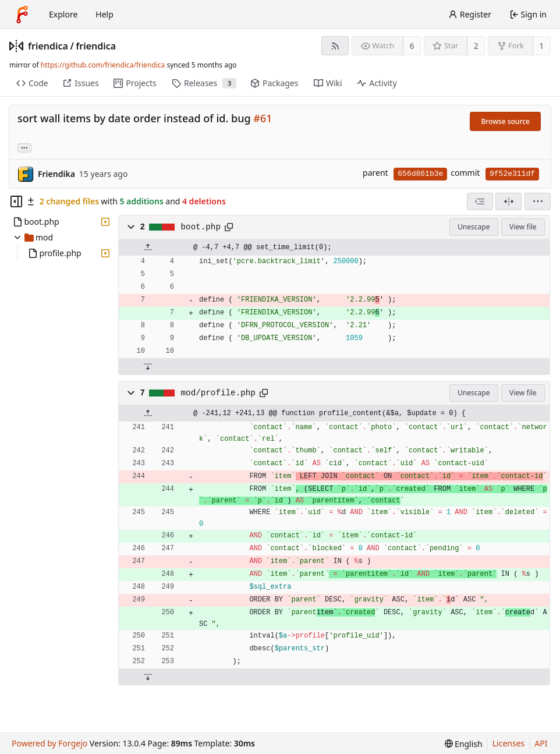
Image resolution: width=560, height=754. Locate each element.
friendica (48, 46)
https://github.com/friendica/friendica (103, 65)
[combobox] (480, 201)
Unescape (474, 227)
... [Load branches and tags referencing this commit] (24, 147)
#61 (263, 118)
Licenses (509, 743)
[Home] (22, 15)
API (541, 743)
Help (104, 14)
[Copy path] (229, 227)
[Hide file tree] (16, 201)
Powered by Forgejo (49, 743)
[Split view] (508, 201)
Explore (63, 14)
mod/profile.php (218, 393)
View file (523, 227)
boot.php (201, 227)
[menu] (538, 201)
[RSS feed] (335, 46)
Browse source (505, 121)
